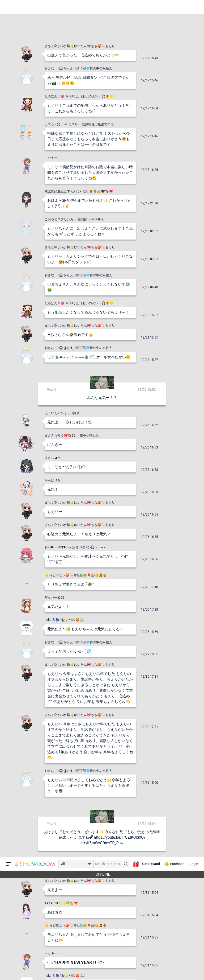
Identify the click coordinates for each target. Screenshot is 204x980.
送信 (156, 967)
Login (194, 7)
